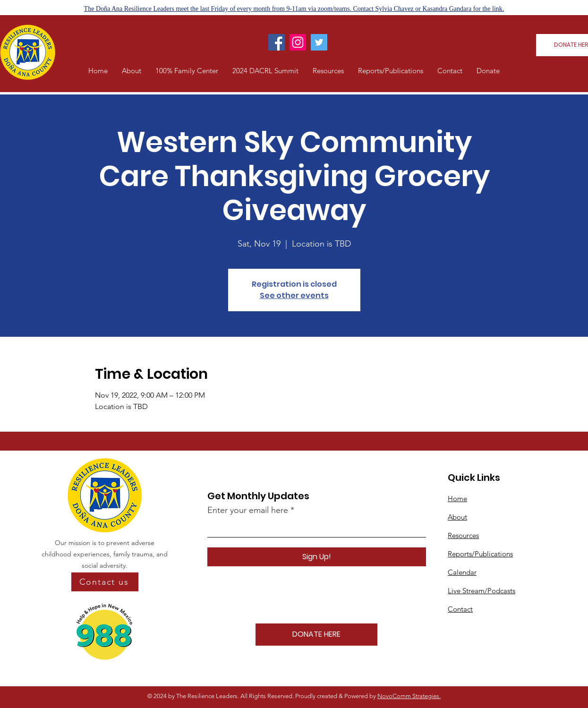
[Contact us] (105, 582)
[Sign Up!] (317, 557)
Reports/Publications (480, 554)
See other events (294, 295)
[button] (132, 71)
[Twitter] (319, 42)
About (457, 517)
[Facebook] (277, 42)
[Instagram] (298, 42)
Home (457, 499)
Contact (460, 609)
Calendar (462, 572)
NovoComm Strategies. (409, 696)
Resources (463, 535)
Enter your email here (248, 510)
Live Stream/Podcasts (481, 591)
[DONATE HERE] (316, 635)
